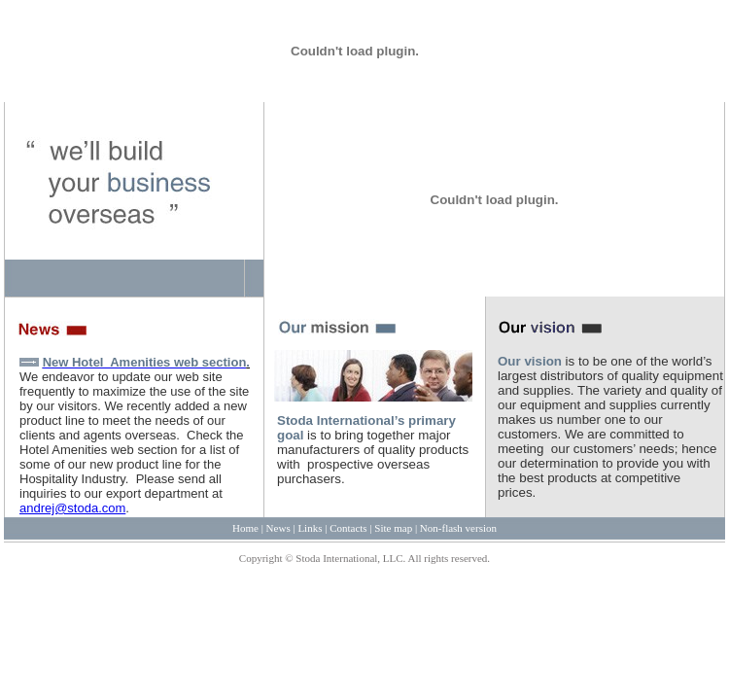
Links (310, 528)
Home (245, 528)
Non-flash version (458, 528)
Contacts (348, 528)
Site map (393, 528)
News (278, 528)
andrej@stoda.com (72, 508)
